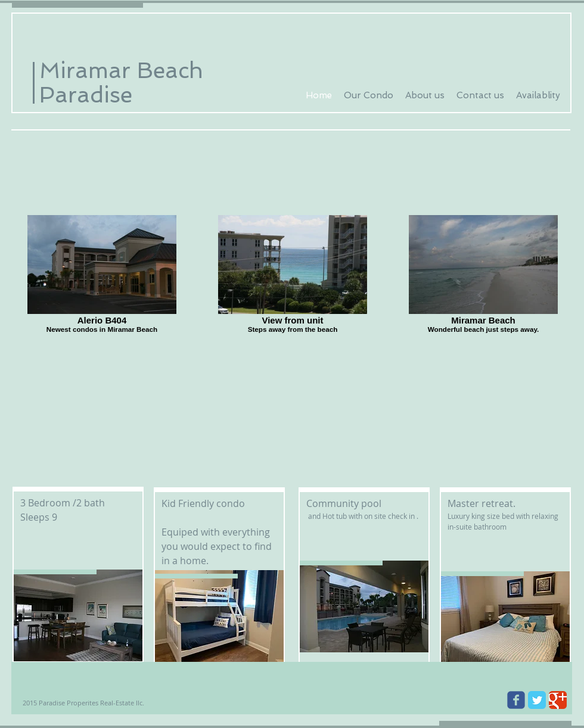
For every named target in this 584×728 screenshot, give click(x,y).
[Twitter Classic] (537, 700)
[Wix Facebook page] (516, 700)
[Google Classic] (558, 700)
